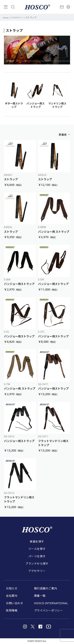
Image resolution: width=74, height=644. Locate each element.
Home (6, 18)
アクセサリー (18, 18)
